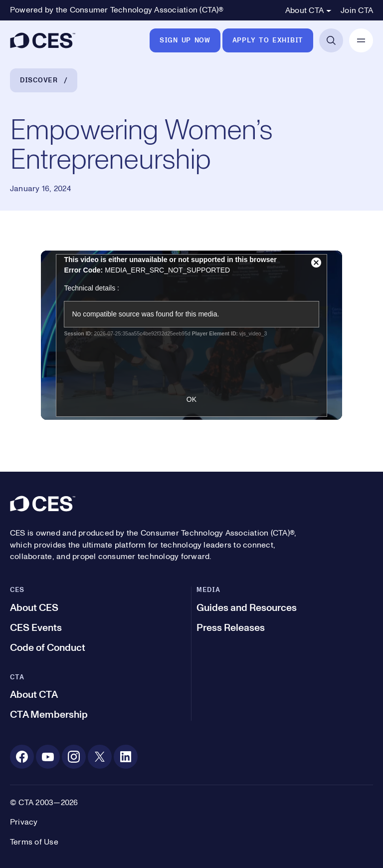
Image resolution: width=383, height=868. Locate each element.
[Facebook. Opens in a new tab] (22, 757)
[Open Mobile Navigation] (361, 40)
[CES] (43, 40)
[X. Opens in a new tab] (100, 757)
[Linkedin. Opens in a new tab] (126, 757)
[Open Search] (331, 40)
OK (191, 399)
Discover (39, 80)
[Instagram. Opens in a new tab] (74, 757)
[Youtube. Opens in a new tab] (48, 757)
